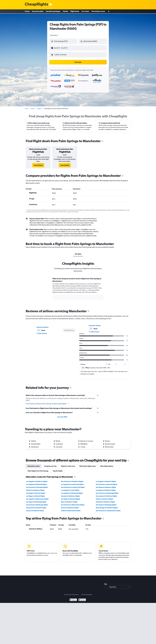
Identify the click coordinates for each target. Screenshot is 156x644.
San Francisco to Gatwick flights (106, 483)
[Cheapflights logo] (37, 5)
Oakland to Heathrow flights (105, 500)
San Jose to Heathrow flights (70, 494)
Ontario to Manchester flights (71, 509)
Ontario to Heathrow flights (35, 489)
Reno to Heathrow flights (69, 500)
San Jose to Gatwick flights (35, 509)
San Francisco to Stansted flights (37, 486)
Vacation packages (53, 11)
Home (27, 11)
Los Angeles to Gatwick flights (106, 480)
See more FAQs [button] (62, 415)
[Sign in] (109, 12)
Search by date (38, 11)
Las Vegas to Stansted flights (71, 497)
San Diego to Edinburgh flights (106, 503)
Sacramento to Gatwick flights (36, 506)
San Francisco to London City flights (73, 486)
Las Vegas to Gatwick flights (36, 494)
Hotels (65, 11)
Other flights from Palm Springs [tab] (38, 469)
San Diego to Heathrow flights (106, 486)
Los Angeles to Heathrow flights (37, 480)
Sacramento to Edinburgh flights (37, 503)
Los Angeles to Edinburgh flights (72, 491)
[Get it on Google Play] (73, 598)
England (39, 107)
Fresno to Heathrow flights (70, 506)
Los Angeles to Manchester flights (37, 497)
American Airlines (42, 325)
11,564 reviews (42, 332)
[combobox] (55, 35)
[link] (38, 164)
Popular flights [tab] (58, 469)
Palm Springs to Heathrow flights (107, 506)
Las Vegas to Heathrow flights (106, 489)
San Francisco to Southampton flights (108, 509)
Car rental (85, 11)
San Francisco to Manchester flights (73, 503)
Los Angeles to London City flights (72, 483)
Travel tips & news (98, 11)
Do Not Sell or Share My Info (71, 593)
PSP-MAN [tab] (78, 252)
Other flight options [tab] (107, 464)
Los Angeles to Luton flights (70, 489)
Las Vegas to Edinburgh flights (36, 500)
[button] (62, 48)
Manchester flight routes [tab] (88, 464)
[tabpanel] (78, 289)
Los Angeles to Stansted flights (36, 483)
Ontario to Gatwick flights (104, 497)
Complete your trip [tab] (50, 464)
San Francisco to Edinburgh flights (107, 491)
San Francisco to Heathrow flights (72, 480)
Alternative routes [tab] (34, 464)
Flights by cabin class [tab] (68, 464)
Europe (33, 107)
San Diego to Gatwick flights (36, 491)
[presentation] (102, 139)
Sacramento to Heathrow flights (106, 494)
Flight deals (75, 11)
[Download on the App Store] (82, 598)
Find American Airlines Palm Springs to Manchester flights (48, 402)
